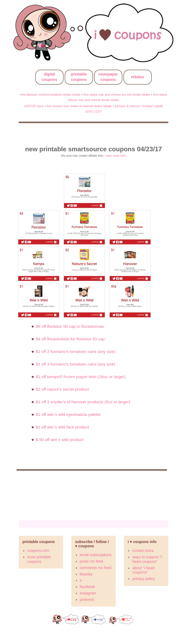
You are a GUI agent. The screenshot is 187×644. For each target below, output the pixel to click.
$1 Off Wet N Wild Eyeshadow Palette (68, 414)
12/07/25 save (34, 106)
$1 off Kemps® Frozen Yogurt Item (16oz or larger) (81, 377)
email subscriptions (96, 555)
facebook (87, 587)
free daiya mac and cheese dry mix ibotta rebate (117, 94)
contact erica (143, 551)
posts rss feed (91, 561)
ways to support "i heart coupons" (147, 559)
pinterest (87, 600)
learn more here (116, 156)
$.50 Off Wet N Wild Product (60, 440)
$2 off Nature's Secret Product (62, 389)
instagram (88, 593)
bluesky (86, 574)
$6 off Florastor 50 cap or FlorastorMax (70, 326)
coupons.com (38, 551)
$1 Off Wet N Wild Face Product (62, 427)
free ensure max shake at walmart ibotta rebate (79, 106)
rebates (138, 77)
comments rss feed (96, 568)
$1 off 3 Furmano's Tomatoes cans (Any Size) (76, 364)
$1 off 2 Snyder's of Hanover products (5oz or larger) (83, 402)
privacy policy (143, 579)
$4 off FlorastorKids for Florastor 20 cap (70, 339)
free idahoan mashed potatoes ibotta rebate (50, 94)
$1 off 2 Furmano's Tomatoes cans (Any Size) (76, 351)
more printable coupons (39, 559)
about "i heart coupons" (143, 570)
